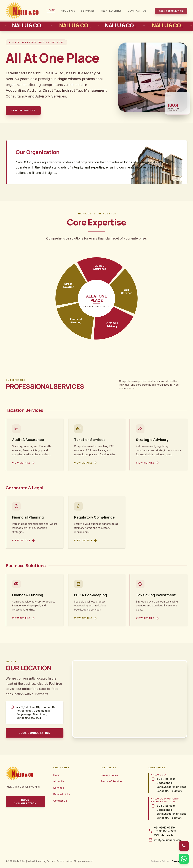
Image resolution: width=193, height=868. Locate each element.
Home (51, 10)
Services (88, 11)
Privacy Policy (109, 775)
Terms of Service (111, 781)
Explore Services (23, 110)
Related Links (111, 11)
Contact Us (137, 11)
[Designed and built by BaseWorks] (169, 861)
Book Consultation (171, 11)
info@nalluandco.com (168, 840)
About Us (68, 11)
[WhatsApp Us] (184, 859)
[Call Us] (184, 846)
